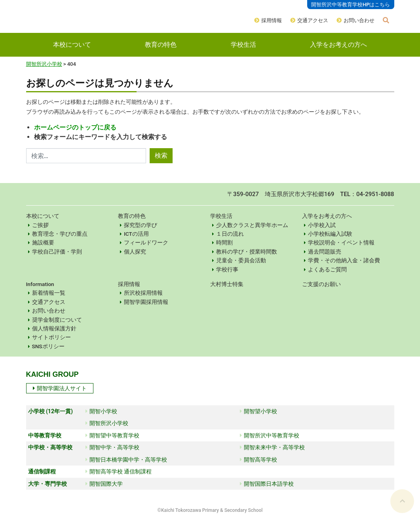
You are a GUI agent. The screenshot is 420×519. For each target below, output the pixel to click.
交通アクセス (313, 20)
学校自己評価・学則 (57, 252)
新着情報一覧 (49, 293)
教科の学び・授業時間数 (247, 252)
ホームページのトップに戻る (75, 127)
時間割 (224, 242)
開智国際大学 (104, 484)
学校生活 (243, 45)
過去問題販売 (325, 252)
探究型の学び (141, 225)
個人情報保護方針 (54, 328)
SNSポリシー (48, 346)
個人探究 (135, 252)
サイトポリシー (51, 337)
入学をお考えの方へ (338, 45)
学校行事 (227, 269)
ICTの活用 (136, 234)
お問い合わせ (359, 20)
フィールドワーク (146, 242)
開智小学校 (101, 411)
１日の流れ (230, 234)
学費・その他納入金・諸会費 (344, 260)
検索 (161, 156)
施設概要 (43, 242)
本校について (72, 45)
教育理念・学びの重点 (60, 234)
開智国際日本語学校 (267, 484)
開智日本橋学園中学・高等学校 (126, 460)
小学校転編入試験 (330, 234)
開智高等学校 (258, 460)
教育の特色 (161, 45)
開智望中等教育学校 (112, 435)
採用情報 (272, 20)
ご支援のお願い (321, 284)
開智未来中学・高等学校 (272, 447)
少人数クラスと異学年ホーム (252, 225)
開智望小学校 (258, 411)
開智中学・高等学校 (112, 447)
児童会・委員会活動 (241, 260)
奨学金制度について (57, 320)
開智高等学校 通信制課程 (119, 471)
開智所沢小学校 (44, 64)
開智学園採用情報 (146, 302)
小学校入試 (322, 225)
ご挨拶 (40, 225)
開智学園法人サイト (60, 388)
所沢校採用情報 (143, 293)
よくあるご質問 (327, 269)
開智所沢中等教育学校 (270, 435)
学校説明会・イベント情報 (341, 242)
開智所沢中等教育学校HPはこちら (351, 5)
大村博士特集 (227, 284)
